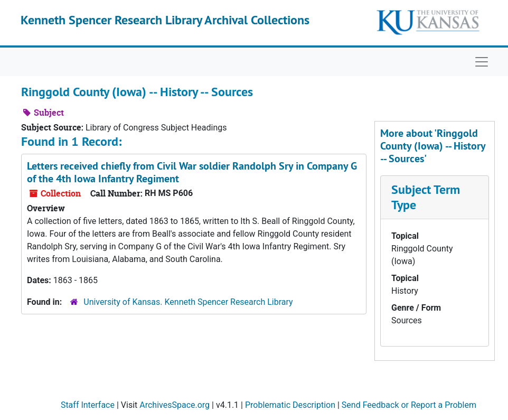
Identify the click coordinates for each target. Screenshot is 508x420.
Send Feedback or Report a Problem (409, 405)
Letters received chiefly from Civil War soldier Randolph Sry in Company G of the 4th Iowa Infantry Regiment (192, 172)
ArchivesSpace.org (175, 405)
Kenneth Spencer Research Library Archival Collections (165, 20)
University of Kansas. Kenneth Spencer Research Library (188, 302)
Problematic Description (290, 405)
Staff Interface (88, 405)
